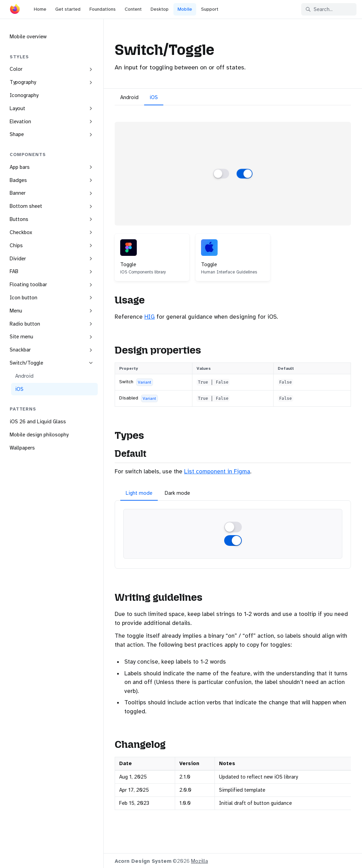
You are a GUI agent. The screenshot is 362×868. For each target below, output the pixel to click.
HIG (150, 317)
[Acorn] (15, 10)
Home (40, 9)
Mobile (185, 9)
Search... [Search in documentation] (319, 9)
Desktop (160, 9)
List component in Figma (217, 471)
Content (133, 9)
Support (210, 9)
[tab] (129, 98)
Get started (68, 9)
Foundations (103, 9)
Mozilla (199, 861)
